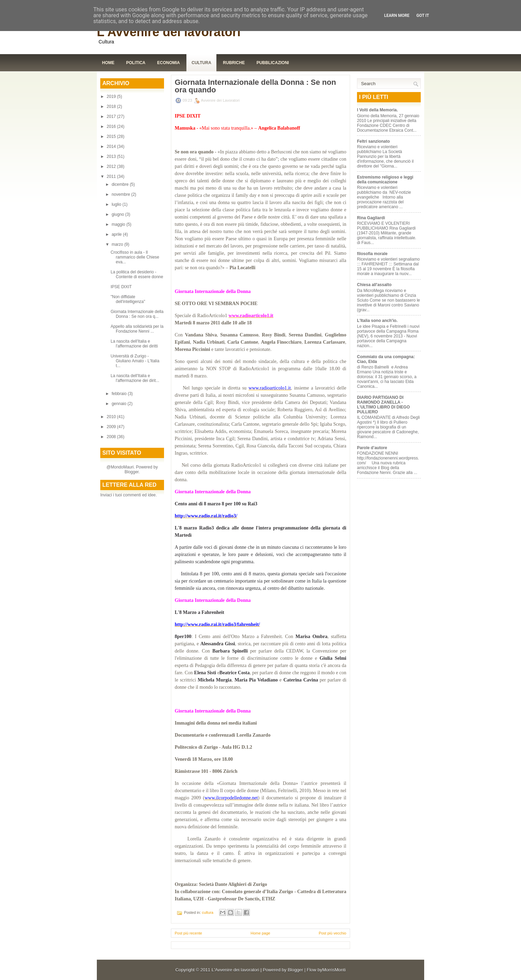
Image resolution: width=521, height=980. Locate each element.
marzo (118, 244)
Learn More (397, 16)
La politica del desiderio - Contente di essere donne (137, 274)
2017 (112, 117)
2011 (112, 176)
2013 (112, 156)
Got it (423, 16)
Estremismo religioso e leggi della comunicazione (385, 180)
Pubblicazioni (273, 63)
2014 (112, 147)
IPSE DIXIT (121, 287)
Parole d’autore (372, 448)
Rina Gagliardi (371, 218)
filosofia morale (372, 254)
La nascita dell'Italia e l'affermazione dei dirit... (135, 378)
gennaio (120, 404)
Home (108, 63)
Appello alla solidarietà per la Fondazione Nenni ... (137, 329)
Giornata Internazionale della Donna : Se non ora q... (137, 314)
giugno (118, 214)
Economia (168, 63)
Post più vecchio (333, 933)
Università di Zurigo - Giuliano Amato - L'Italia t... (135, 361)
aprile (117, 234)
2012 (112, 166)
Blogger (131, 472)
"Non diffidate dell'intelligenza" (128, 299)
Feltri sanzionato (373, 141)
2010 (112, 417)
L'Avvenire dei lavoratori (169, 32)
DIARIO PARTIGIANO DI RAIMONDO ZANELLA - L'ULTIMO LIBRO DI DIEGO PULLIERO (383, 405)
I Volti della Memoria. (377, 110)
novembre (121, 194)
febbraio (120, 394)
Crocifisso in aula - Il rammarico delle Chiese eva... (135, 257)
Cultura (201, 63)
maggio (119, 224)
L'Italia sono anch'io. (377, 321)
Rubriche (234, 63)
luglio (117, 204)
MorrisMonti (334, 970)
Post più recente (188, 933)
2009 (112, 427)
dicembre (121, 184)
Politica (136, 63)
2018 (112, 107)
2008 (112, 437)
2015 (112, 137)
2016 (112, 127)
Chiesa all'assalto (374, 285)
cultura (208, 912)
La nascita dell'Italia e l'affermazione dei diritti (134, 344)
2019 (112, 97)
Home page (260, 933)
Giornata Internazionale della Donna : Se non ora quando (255, 86)
